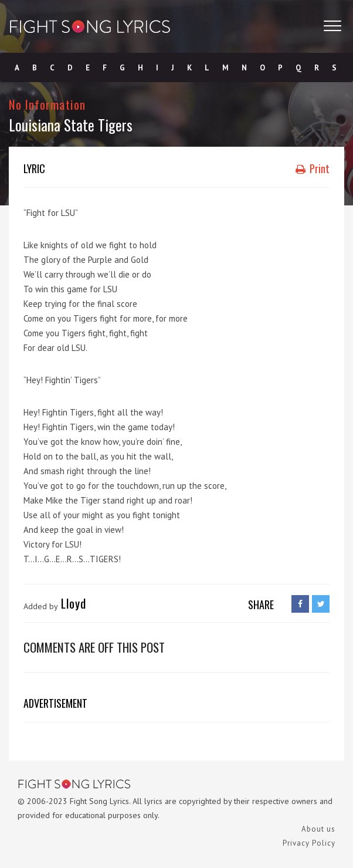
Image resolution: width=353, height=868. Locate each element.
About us (318, 829)
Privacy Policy (309, 843)
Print (313, 168)
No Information (47, 104)
